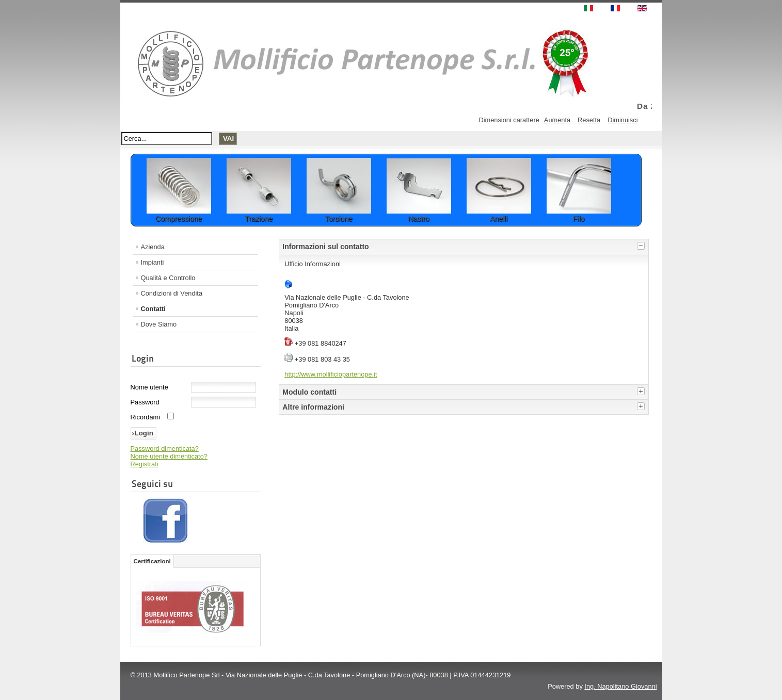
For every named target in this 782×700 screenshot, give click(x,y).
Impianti (153, 262)
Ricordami (146, 417)
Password (145, 402)
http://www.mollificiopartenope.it (331, 374)
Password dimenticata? (165, 449)
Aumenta (557, 120)
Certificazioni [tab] (152, 561)
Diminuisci (623, 120)
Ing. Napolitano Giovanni (620, 686)
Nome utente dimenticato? (169, 456)
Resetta (589, 120)
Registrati (145, 464)
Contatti (153, 309)
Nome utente (149, 387)
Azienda (153, 247)
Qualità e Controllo (168, 278)
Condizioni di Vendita (172, 293)
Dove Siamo (159, 324)
